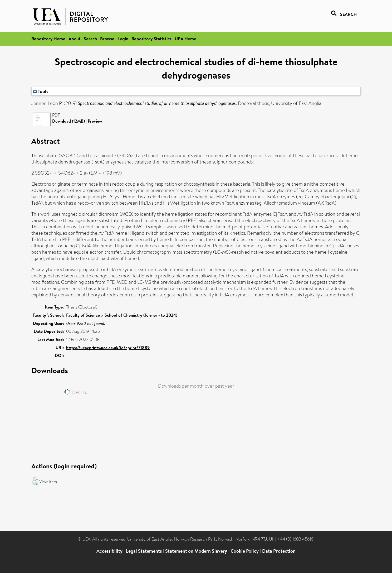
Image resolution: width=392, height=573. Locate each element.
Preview (95, 121)
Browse (107, 39)
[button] (35, 481)
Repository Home (48, 39)
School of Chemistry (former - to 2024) (141, 315)
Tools (41, 91)
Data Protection (279, 551)
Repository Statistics (151, 39)
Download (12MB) (68, 121)
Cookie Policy (245, 551)
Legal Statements (144, 551)
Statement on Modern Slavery (196, 551)
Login (123, 39)
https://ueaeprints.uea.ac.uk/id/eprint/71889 (108, 348)
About (75, 39)
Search (90, 39)
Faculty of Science (83, 315)
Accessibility (109, 551)
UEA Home (185, 39)
